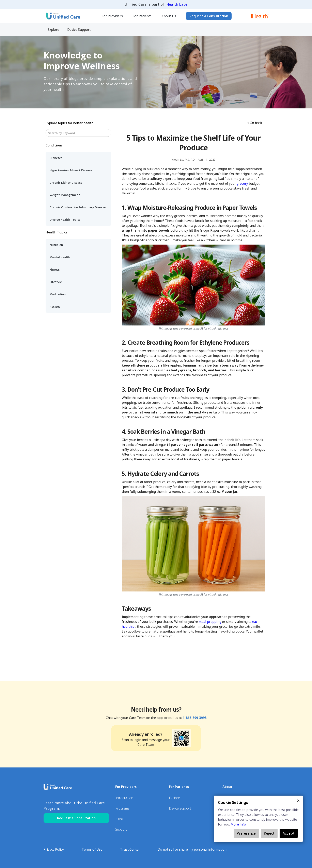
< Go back (255, 123)
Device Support (180, 808)
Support (121, 829)
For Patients (142, 16)
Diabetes (56, 158)
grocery (242, 183)
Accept (289, 833)
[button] (112, 16)
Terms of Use (92, 849)
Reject (269, 833)
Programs (122, 808)
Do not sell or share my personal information (192, 849)
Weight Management (65, 195)
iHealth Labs (176, 4)
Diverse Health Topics (65, 220)
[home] (63, 16)
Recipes (55, 307)
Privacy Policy (54, 849)
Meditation (58, 294)
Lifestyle (56, 282)
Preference (246, 833)
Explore (174, 798)
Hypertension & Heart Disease (71, 170)
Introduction (124, 798)
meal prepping (210, 622)
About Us (169, 16)
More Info (238, 824)
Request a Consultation (209, 16)
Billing (119, 819)
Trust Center (130, 849)
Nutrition (56, 245)
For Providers (112, 16)
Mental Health (60, 257)
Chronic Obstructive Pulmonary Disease (78, 207)
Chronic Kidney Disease (66, 183)
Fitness (55, 270)
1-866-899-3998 (195, 718)
